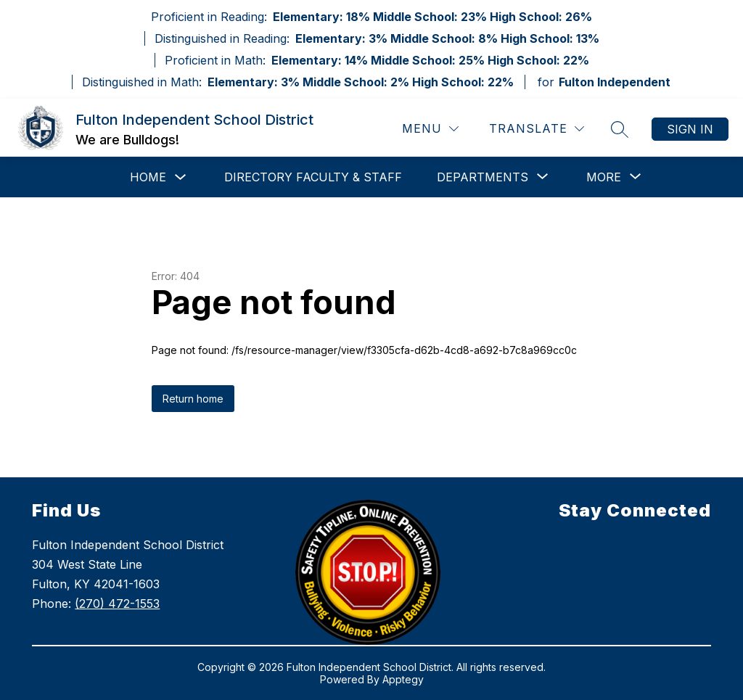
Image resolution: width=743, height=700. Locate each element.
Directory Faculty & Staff (313, 177)
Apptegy (403, 679)
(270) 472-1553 (117, 604)
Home (148, 177)
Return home (193, 399)
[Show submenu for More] (604, 177)
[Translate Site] (537, 129)
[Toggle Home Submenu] (181, 177)
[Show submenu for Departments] (483, 177)
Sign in (690, 129)
